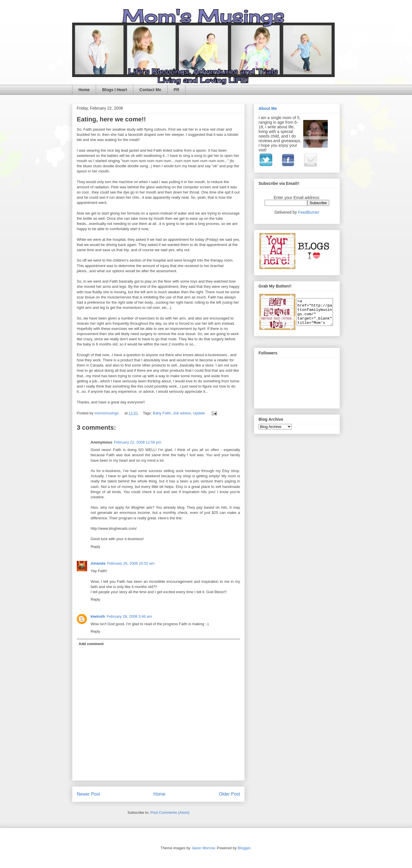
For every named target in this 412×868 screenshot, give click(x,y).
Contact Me (150, 90)
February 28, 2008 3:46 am (129, 616)
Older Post (229, 794)
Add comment (91, 644)
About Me (268, 108)
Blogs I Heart (115, 90)
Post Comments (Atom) (170, 812)
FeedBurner (309, 212)
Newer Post (88, 794)
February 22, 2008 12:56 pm (138, 442)
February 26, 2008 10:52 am (131, 563)
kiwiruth (98, 616)
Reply (95, 547)
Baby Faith (162, 413)
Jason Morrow (203, 848)
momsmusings (107, 413)
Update (199, 413)
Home (84, 90)
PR (176, 90)
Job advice (182, 413)
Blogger (244, 848)
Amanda (98, 563)
